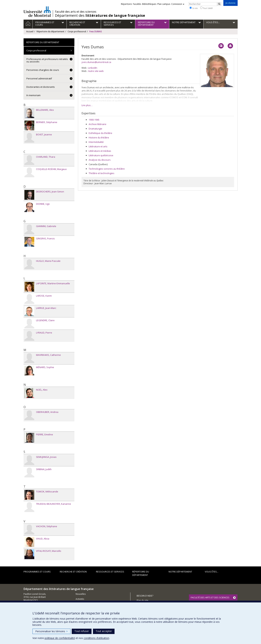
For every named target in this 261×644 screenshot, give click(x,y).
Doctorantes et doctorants (41, 87)
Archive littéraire (97, 124)
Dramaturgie (95, 129)
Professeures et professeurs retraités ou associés (47, 60)
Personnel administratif (39, 78)
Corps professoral (77, 31)
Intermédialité (96, 142)
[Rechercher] (219, 4)
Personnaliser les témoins (51, 631)
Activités (80, 599)
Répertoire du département (50, 31)
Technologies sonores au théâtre (107, 169)
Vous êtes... (212, 572)
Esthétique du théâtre (100, 133)
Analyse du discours (100, 160)
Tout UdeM (206, 8)
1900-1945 (94, 120)
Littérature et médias (100, 151)
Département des (100, 16)
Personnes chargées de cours (43, 70)
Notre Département (180, 572)
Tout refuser (82, 631)
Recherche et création (73, 572)
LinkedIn (93, 68)
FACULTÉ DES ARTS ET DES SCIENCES (210, 597)
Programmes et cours (37, 572)
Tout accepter (104, 631)
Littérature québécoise (101, 155)
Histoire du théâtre (99, 138)
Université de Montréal (37, 12)
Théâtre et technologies (102, 173)
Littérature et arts (98, 146)
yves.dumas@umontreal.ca (96, 62)
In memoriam (33, 95)
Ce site (194, 8)
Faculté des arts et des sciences (76, 12)
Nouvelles (81, 594)
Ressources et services (110, 572)
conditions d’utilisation (96, 638)
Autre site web (96, 71)
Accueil (30, 31)
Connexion (178, 4)
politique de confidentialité (60, 638)
